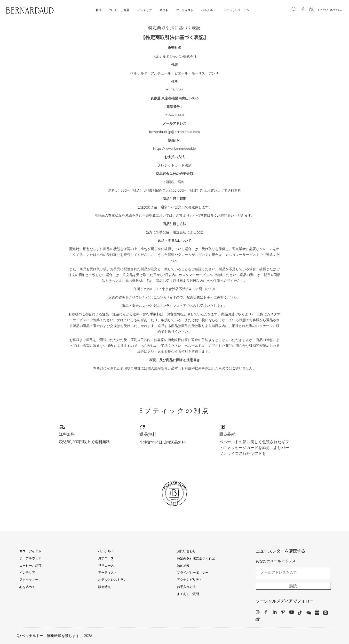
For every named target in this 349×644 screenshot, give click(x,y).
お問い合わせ (186, 552)
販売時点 (104, 587)
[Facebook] (266, 612)
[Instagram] (258, 612)
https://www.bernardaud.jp (174, 149)
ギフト (164, 10)
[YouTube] (291, 612)
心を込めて (27, 587)
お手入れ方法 (186, 587)
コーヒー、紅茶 (119, 10)
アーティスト (185, 10)
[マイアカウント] (303, 9)
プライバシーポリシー (193, 573)
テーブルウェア (30, 559)
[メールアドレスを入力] (293, 573)
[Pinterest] (283, 612)
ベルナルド (208, 10)
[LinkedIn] (274, 612)
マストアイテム (30, 552)
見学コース (106, 559)
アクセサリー (29, 580)
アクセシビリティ (190, 580)
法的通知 (183, 566)
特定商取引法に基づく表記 (196, 559)
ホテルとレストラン (237, 10)
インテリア (144, 10)
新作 (98, 10)
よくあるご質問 (188, 594)
